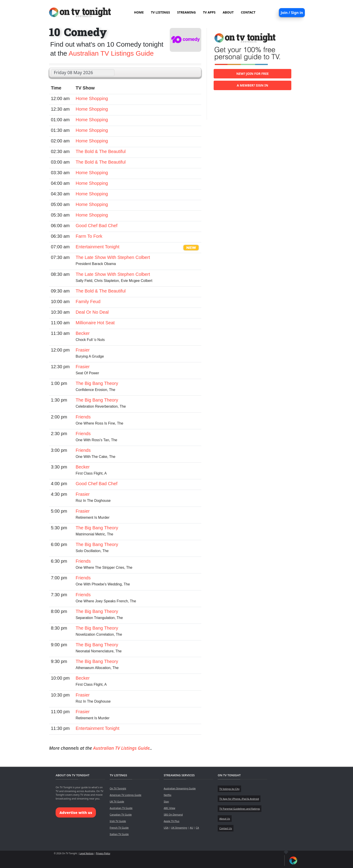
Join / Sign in (292, 13)
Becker (83, 333)
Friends (83, 417)
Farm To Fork (89, 236)
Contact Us (226, 828)
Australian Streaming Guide (180, 788)
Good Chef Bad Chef (97, 226)
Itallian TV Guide (119, 834)
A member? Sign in (252, 85)
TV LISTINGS (160, 12)
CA (197, 828)
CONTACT (248, 12)
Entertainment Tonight (97, 247)
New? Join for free (253, 74)
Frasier (83, 350)
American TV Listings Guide (126, 795)
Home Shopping (92, 98)
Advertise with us (76, 813)
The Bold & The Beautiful (101, 151)
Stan (166, 801)
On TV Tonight (118, 788)
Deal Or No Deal (92, 312)
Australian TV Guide (121, 808)
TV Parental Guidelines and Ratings (240, 809)
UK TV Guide (117, 801)
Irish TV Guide (118, 821)
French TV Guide (119, 828)
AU (191, 828)
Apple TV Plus (172, 821)
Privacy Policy (103, 853)
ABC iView (169, 808)
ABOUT (228, 12)
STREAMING (187, 12)
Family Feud (88, 302)
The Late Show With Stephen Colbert (113, 257)
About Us (225, 819)
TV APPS (209, 12)
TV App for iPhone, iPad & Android (239, 799)
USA (166, 828)
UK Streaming (179, 828)
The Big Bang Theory (97, 383)
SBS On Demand (173, 814)
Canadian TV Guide (121, 814)
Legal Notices (87, 853)
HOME (139, 12)
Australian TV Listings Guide (111, 53)
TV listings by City (229, 789)
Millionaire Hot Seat (95, 323)
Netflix (167, 795)
